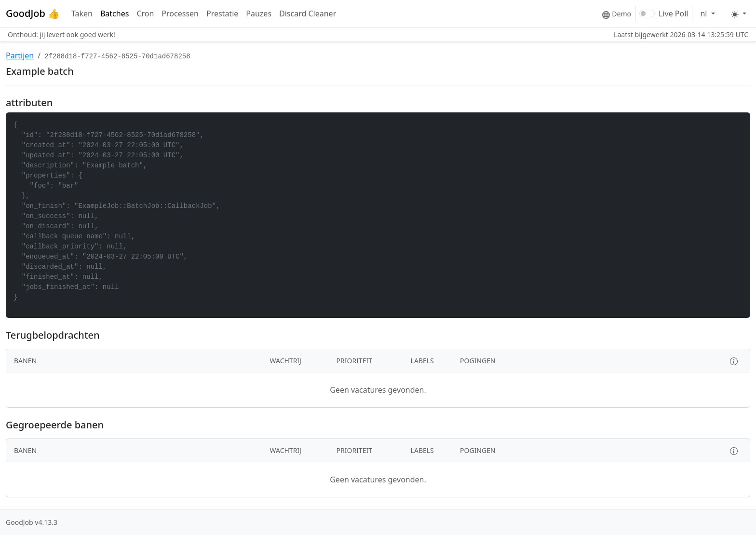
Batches (115, 14)
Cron (145, 14)
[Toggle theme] (739, 14)
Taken (82, 14)
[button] (734, 361)
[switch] (647, 14)
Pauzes (259, 14)
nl (704, 14)
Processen (180, 14)
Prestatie (222, 14)
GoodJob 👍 (33, 13)
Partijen (20, 55)
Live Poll (673, 14)
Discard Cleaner (308, 14)
